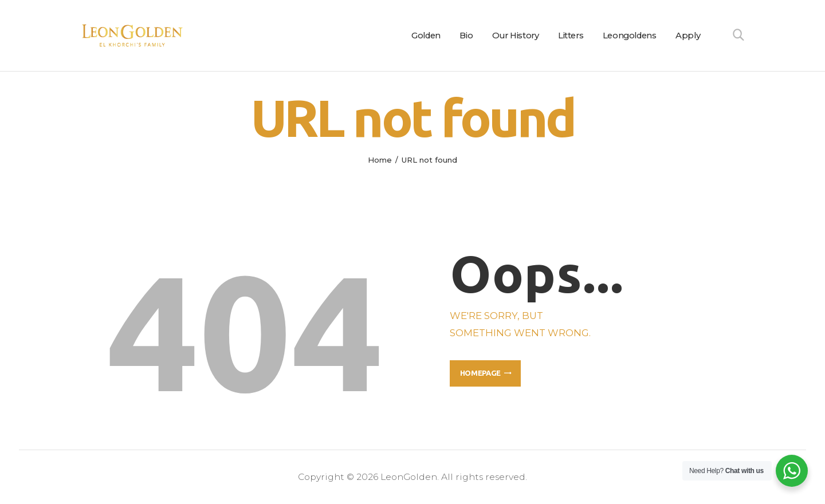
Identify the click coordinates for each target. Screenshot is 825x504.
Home (380, 160)
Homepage (480, 373)
